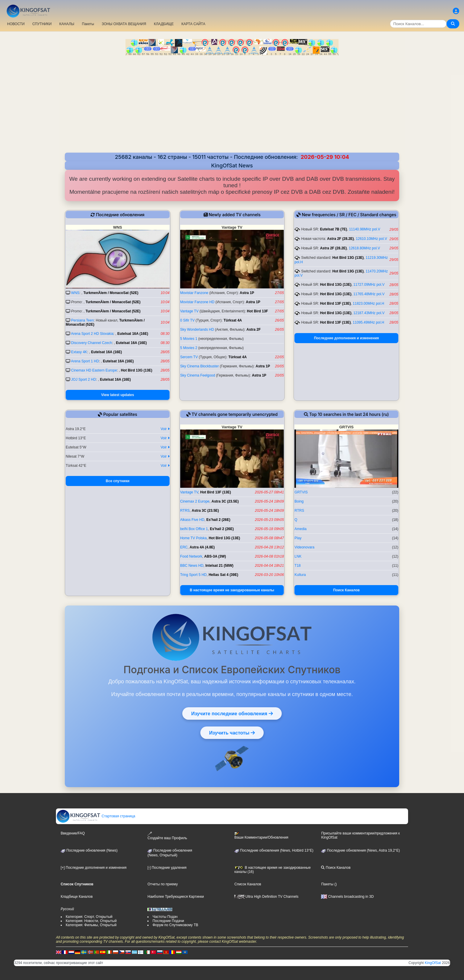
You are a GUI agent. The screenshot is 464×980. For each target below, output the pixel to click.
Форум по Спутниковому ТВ (175, 925)
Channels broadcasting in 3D (347, 897)
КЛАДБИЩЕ (164, 24)
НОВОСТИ (16, 24)
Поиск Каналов (347, 590)
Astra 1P (247, 293)
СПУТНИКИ (42, 24)
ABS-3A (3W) (215, 556)
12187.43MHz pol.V (369, 313)
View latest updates (118, 395)
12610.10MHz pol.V (372, 239)
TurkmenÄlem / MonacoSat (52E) (111, 293)
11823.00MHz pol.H (368, 303)
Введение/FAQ (73, 833)
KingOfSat (433, 963)
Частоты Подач (165, 917)
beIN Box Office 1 (194, 529)
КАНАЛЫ (67, 24)
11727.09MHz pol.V (369, 285)
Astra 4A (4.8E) (202, 547)
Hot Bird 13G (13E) (136, 370)
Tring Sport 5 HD (194, 575)
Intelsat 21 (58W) (219, 566)
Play (298, 538)
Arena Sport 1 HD (85, 361)
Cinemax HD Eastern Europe (94, 370)
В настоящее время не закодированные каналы (232, 590)
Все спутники (117, 481)
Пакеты (88, 24)
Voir (165, 429)
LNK (298, 556)
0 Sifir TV (187, 320)
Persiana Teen (82, 320)
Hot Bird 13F (257, 311)
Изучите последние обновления (232, 713)
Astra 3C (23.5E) (225, 501)
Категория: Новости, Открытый (91, 921)
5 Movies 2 (189, 348)
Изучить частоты (232, 733)
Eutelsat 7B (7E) (333, 229)
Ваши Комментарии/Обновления (261, 836)
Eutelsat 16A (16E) (133, 334)
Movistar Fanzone (194, 293)
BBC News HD (192, 566)
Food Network (191, 556)
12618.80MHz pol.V (364, 248)
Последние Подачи (168, 921)
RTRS (185, 511)
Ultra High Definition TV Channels (266, 897)
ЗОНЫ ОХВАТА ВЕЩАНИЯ (124, 24)
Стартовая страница (96, 816)
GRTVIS (301, 492)
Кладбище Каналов (77, 897)
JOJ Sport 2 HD (83, 380)
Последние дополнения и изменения (346, 338)
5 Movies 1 (189, 339)
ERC (184, 547)
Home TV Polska (194, 538)
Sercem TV (189, 357)
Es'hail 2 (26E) (218, 520)
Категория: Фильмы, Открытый (91, 925)
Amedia (301, 529)
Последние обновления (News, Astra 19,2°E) (360, 850)
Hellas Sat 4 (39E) (223, 575)
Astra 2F (254, 330)
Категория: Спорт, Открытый (89, 917)
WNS (75, 293)
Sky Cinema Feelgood (198, 375)
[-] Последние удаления (167, 868)
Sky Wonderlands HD (197, 330)
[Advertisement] (232, 100)
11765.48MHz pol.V (369, 294)
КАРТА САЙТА (193, 24)
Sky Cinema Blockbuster (200, 366)
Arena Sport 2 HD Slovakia (92, 334)
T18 (298, 566)
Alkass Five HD (192, 520)
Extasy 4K (79, 352)
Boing (299, 501)
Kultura (300, 575)
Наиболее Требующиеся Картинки (175, 897)
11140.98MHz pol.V (364, 229)
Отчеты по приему (162, 884)
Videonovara (304, 547)
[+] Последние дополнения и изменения (94, 868)
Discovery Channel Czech (91, 343)
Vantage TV (189, 311)
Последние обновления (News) (89, 850)
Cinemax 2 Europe (195, 501)
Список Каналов (248, 884)
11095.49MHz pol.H (368, 322)
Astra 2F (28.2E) (340, 239)
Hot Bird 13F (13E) (335, 303)
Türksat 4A (233, 320)
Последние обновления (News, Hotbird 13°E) (274, 850)
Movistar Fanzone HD (197, 302)
